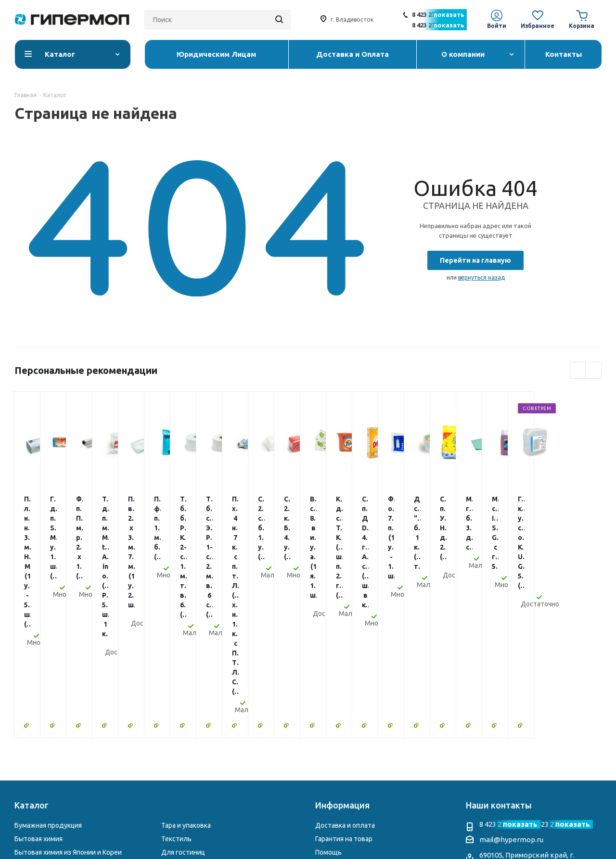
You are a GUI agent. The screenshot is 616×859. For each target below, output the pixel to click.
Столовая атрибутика (49, 744)
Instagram (487, 761)
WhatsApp (525, 761)
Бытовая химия (38, 678)
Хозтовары (179, 705)
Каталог (32, 644)
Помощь (328, 691)
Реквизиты (333, 718)
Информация (342, 644)
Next (594, 371)
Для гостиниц (183, 691)
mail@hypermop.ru (511, 678)
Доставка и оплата (345, 664)
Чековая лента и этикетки (202, 718)
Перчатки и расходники (51, 731)
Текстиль (176, 678)
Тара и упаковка (186, 664)
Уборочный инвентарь (50, 705)
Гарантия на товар (344, 678)
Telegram (506, 761)
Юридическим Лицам (349, 731)
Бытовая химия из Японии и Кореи (68, 691)
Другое (173, 744)
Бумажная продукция (48, 664)
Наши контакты (499, 644)
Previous (578, 371)
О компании (334, 705)
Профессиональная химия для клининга (78, 718)
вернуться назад (481, 277)
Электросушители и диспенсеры (214, 731)
